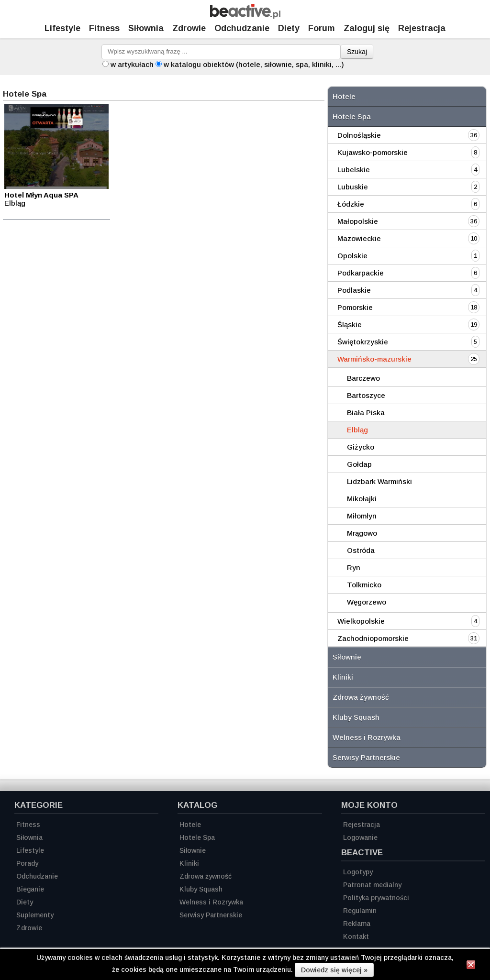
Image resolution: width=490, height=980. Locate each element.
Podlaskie (354, 290)
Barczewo (363, 378)
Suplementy (35, 915)
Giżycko (361, 447)
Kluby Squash (356, 717)
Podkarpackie (361, 273)
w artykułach (132, 64)
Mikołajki (362, 499)
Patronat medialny (372, 885)
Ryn (354, 567)
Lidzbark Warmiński (379, 481)
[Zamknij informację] (471, 966)
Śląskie (350, 325)
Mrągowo (362, 533)
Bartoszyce (366, 395)
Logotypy (358, 872)
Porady (27, 863)
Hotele (344, 96)
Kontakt (356, 936)
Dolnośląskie (359, 135)
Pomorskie (355, 307)
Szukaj (357, 52)
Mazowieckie (359, 238)
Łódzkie (351, 204)
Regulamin (360, 911)
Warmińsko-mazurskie (374, 359)
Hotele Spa (352, 116)
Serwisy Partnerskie (366, 757)
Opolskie (352, 256)
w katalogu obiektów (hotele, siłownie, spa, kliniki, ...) (254, 64)
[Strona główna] (245, 16)
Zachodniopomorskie (373, 638)
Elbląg (357, 430)
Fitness (104, 28)
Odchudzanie (242, 28)
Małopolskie (358, 221)
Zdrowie (189, 28)
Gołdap (359, 464)
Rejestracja (362, 825)
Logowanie (360, 837)
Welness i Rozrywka (367, 737)
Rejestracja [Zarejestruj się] (422, 28)
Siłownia (146, 28)
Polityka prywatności (376, 898)
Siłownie (347, 657)
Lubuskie (353, 187)
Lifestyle (62, 28)
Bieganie (30, 889)
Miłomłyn (362, 516)
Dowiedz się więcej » (334, 970)
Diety (289, 28)
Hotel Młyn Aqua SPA (41, 195)
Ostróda (361, 550)
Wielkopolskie (361, 621)
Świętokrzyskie (363, 342)
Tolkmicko (364, 585)
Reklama (357, 924)
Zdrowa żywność (361, 697)
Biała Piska (366, 413)
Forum (322, 28)
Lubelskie (354, 170)
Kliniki (343, 677)
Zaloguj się (367, 28)
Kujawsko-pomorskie (373, 152)
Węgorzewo (367, 602)
